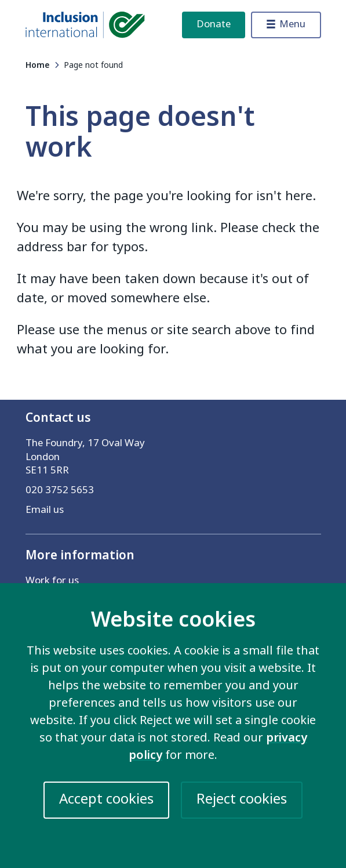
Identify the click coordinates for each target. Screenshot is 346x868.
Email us (45, 510)
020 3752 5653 (60, 490)
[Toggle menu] (286, 25)
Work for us (52, 581)
